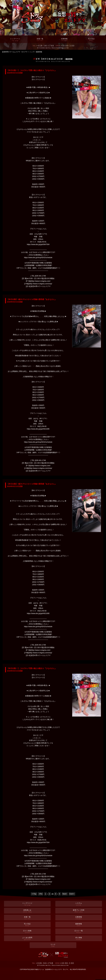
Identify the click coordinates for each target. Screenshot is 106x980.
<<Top (34, 894)
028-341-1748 (46, 46)
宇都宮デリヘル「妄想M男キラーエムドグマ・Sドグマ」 (52, 969)
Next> (65, 894)
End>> (72, 894)
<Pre (41, 894)
